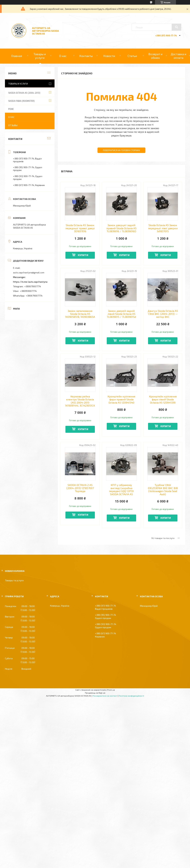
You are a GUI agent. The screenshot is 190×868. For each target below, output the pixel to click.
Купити (83, 255)
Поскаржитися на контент (105, 696)
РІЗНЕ (11, 109)
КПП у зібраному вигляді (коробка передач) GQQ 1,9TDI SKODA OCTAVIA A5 (121, 489)
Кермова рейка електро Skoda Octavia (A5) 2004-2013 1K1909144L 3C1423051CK (80, 401)
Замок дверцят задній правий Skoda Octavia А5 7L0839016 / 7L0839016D (121, 228)
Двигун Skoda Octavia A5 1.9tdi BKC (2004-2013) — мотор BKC (163, 314)
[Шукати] (176, 27)
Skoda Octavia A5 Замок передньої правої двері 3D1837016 (80, 228)
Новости (109, 56)
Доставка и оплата (178, 56)
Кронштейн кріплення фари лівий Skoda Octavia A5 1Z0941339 (163, 399)
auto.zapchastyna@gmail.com (29, 272)
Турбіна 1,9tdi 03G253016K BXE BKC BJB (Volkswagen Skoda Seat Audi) (163, 489)
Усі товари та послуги (163, 538)
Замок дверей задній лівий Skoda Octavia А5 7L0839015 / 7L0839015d (121, 314)
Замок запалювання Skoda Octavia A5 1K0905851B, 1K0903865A (80, 314)
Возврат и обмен (155, 56)
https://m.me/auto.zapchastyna (30, 282)
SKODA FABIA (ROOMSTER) (21, 101)
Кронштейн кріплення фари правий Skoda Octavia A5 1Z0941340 (121, 399)
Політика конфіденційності (131, 696)
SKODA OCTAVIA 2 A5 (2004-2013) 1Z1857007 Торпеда (80, 488)
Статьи (132, 56)
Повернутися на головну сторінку (121, 150)
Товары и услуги (40, 56)
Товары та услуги (14, 580)
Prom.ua (111, 690)
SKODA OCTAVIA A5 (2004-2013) (24, 93)
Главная (17, 56)
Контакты (86, 56)
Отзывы (13, 125)
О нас (63, 56)
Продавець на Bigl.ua (95, 693)
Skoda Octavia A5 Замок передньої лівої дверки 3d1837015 (163, 228)
